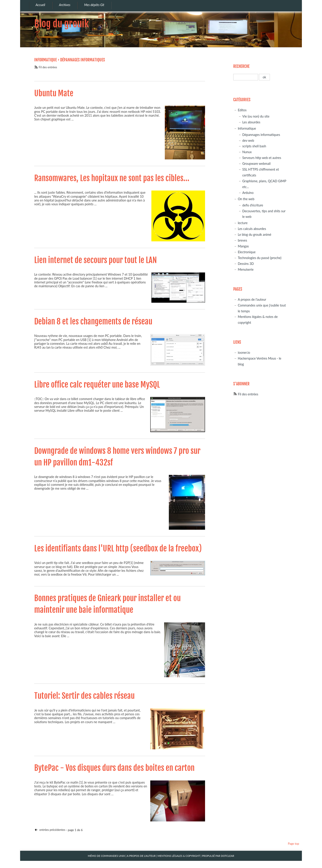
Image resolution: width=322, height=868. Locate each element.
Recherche (241, 66)
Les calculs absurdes (252, 229)
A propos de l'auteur (252, 299)
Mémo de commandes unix (106, 856)
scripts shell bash (254, 146)
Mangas (243, 246)
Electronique (247, 252)
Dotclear (228, 856)
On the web (246, 199)
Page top (293, 844)
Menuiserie (246, 269)
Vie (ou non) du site (256, 116)
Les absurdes (251, 122)
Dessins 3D (246, 264)
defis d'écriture (253, 205)
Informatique (46, 60)
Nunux (247, 152)
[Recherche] (246, 77)
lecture (243, 223)
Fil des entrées (48, 67)
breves (242, 240)
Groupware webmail (256, 164)
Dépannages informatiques (261, 135)
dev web (248, 140)
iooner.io (244, 353)
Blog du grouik (61, 24)
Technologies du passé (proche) (260, 258)
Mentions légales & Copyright (179, 856)
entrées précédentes (52, 830)
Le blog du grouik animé (254, 235)
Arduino (248, 193)
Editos (242, 110)
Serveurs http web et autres (262, 158)
